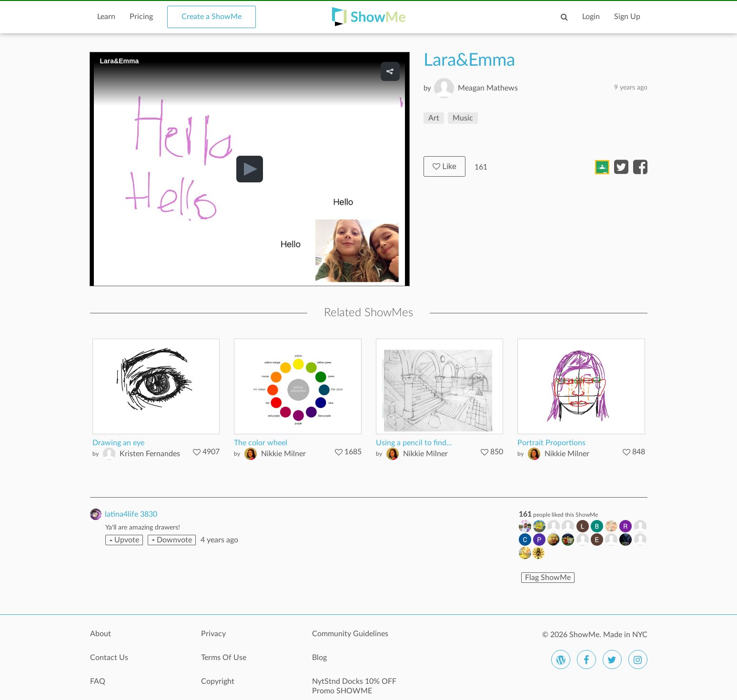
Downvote (172, 540)
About (101, 634)
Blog (319, 658)
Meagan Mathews (488, 88)
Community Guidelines (350, 634)
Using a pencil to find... (414, 443)
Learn (106, 17)
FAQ (98, 681)
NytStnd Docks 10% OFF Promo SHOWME (354, 686)
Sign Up (627, 17)
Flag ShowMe (548, 578)
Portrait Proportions (551, 443)
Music (463, 118)
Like (444, 166)
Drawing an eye (118, 443)
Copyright (218, 681)
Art (434, 118)
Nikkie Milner (283, 454)
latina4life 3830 (131, 514)
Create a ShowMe (212, 17)
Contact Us (109, 658)
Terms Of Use (224, 658)
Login (591, 17)
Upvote (124, 540)
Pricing (141, 17)
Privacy (213, 634)
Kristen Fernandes (150, 454)
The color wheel (261, 443)
